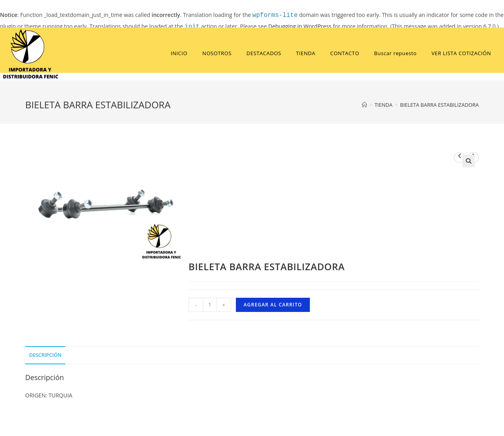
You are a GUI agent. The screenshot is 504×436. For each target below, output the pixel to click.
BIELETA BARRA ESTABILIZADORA (439, 105)
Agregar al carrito (273, 305)
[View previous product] (460, 158)
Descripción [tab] (45, 355)
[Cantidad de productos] (210, 305)
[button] (469, 161)
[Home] (364, 105)
